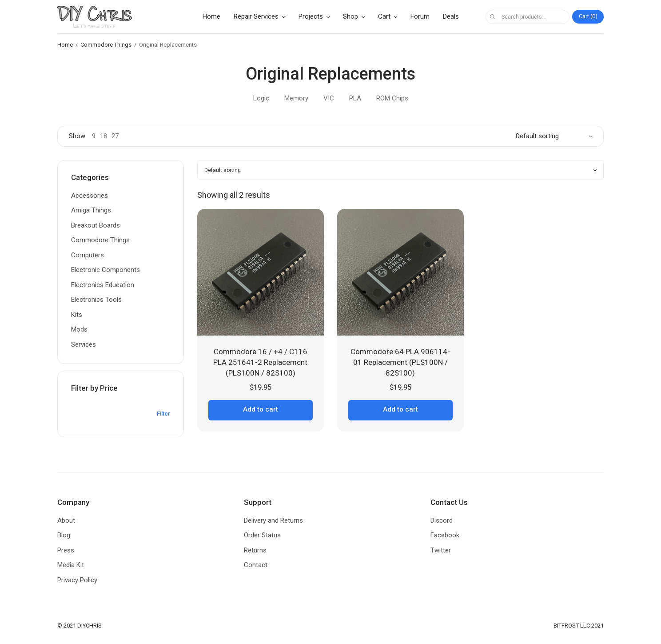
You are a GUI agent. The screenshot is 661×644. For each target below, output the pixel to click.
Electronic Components (106, 270)
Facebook (445, 535)
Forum (420, 16)
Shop (350, 16)
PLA (355, 98)
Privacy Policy (77, 580)
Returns (255, 550)
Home (211, 16)
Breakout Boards (96, 225)
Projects (311, 16)
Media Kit (71, 565)
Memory (296, 98)
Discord (442, 520)
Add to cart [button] (261, 409)
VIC (329, 98)
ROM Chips (392, 98)
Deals (451, 16)
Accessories (90, 196)
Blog (64, 535)
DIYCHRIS (90, 626)
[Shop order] (554, 136)
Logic (261, 98)
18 (104, 136)
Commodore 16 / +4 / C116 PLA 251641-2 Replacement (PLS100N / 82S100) (260, 362)
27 (115, 136)
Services (84, 344)
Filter (163, 414)
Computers (88, 255)
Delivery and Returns (273, 520)
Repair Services (256, 16)
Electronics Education (103, 285)
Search (492, 17)
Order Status (262, 535)
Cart (384, 16)
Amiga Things (91, 210)
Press (66, 550)
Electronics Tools (96, 300)
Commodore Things (106, 45)
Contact (256, 565)
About (66, 520)
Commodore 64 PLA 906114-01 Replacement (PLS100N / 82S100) (400, 362)
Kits (77, 315)
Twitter (441, 550)
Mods (79, 329)
